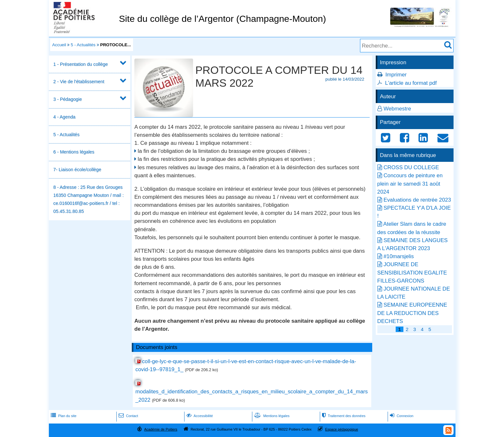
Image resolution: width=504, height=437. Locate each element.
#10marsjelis (399, 256)
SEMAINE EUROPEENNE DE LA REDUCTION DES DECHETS (412, 313)
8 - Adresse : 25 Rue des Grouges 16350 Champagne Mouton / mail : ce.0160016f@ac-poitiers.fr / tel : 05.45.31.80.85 (89, 199)
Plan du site (63, 416)
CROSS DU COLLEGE (411, 167)
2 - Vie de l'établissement (79, 82)
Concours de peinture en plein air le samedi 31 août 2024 (410, 184)
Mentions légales (271, 416)
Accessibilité (199, 416)
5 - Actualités (83, 45)
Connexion (401, 416)
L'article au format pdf (411, 83)
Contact (128, 416)
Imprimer (396, 75)
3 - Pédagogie (68, 99)
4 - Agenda (64, 117)
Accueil (59, 45)
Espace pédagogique (342, 429)
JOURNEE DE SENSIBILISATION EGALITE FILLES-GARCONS (412, 272)
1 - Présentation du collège (81, 64)
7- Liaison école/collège (77, 170)
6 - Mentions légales (74, 152)
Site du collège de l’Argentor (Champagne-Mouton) (222, 19)
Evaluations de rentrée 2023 (417, 200)
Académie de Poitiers (161, 429)
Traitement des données (343, 416)
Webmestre (397, 109)
